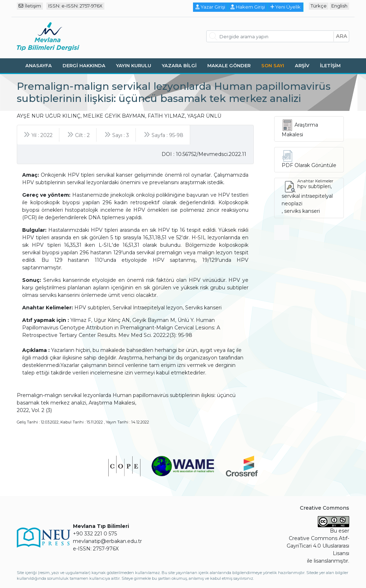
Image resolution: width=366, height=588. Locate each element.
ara (342, 36)
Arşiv (302, 65)
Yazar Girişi (211, 7)
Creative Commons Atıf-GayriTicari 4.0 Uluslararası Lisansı (318, 546)
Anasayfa (39, 65)
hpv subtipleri (314, 186)
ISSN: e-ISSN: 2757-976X (75, 6)
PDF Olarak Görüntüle (309, 165)
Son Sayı (273, 65)
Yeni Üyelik (286, 7)
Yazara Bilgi (179, 65)
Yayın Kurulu (134, 65)
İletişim (30, 6)
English (339, 6)
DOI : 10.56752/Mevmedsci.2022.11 (204, 154)
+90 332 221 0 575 (95, 534)
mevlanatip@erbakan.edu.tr (107, 541)
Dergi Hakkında (84, 65)
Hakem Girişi (248, 7)
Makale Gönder (229, 65)
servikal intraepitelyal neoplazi (307, 200)
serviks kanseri (302, 211)
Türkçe (319, 6)
